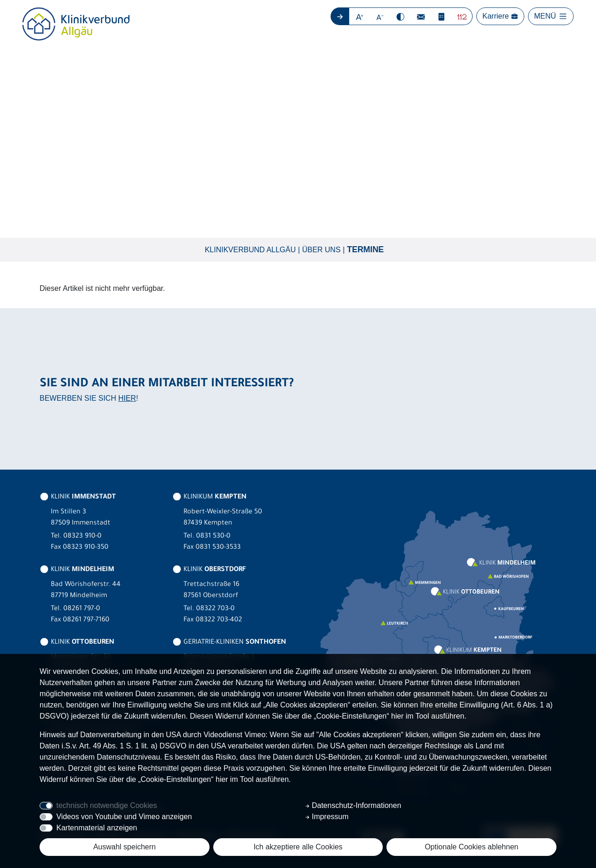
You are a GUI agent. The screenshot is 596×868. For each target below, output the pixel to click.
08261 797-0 (82, 609)
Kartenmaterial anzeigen (97, 828)
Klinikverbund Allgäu (251, 250)
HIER (127, 399)
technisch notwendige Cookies (107, 805)
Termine (365, 250)
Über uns (322, 250)
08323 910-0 (82, 537)
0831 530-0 (213, 537)
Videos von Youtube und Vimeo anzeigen (124, 817)
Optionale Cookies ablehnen (471, 847)
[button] (360, 16)
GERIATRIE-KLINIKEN (229, 643)
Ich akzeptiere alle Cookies (298, 847)
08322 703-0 (215, 609)
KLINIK (78, 498)
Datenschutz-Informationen (353, 805)
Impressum (327, 817)
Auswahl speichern (124, 847)
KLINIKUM (209, 498)
